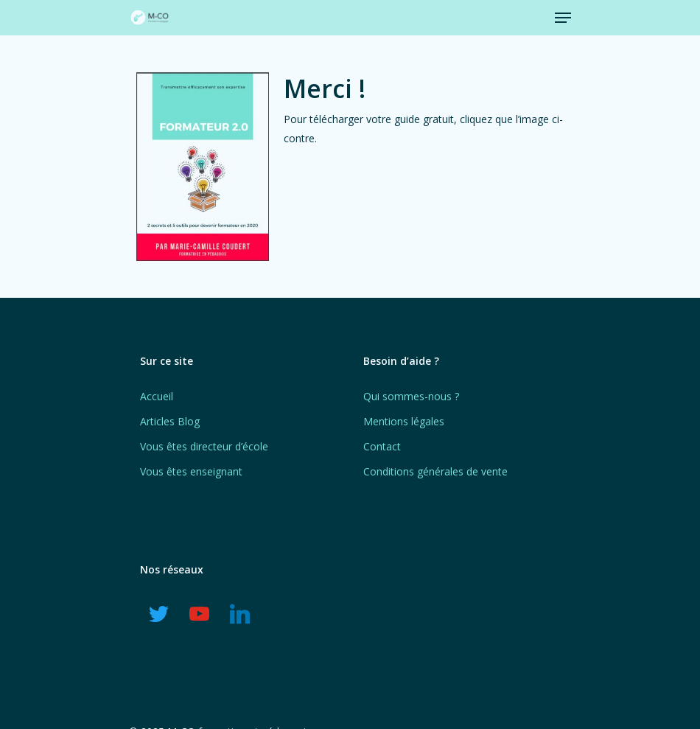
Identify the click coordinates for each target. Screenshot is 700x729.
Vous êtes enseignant (191, 471)
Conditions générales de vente (435, 471)
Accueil (157, 396)
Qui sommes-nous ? (411, 396)
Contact (382, 446)
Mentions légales (404, 421)
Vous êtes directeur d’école (204, 446)
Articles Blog (170, 421)
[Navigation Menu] (563, 18)
